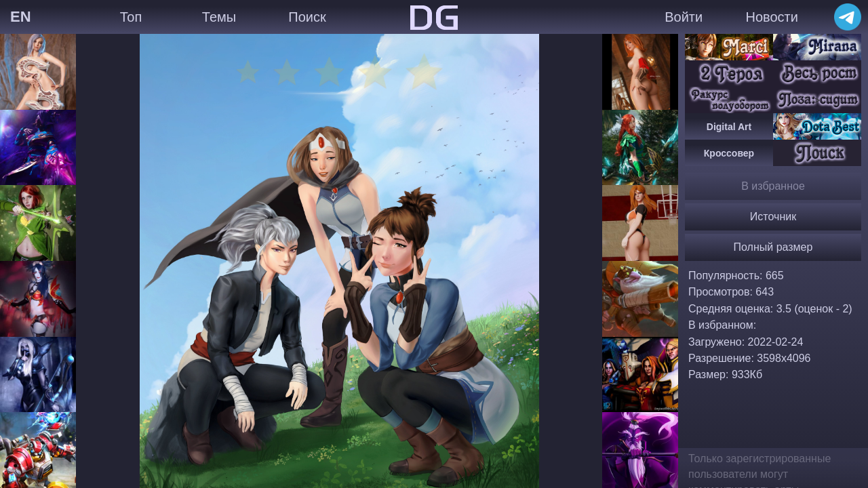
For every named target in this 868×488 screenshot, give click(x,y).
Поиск (307, 17)
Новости (771, 17)
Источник (773, 217)
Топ (131, 17)
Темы (219, 17)
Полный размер (773, 247)
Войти (684, 17)
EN (21, 17)
